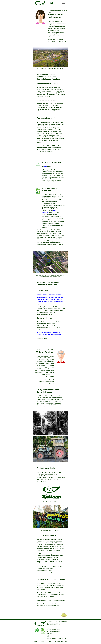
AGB (50, 641)
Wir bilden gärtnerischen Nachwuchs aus (49, 294)
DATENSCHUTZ (64, 641)
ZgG (45, 166)
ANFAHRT (43, 641)
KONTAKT (36, 641)
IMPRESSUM (57, 641)
